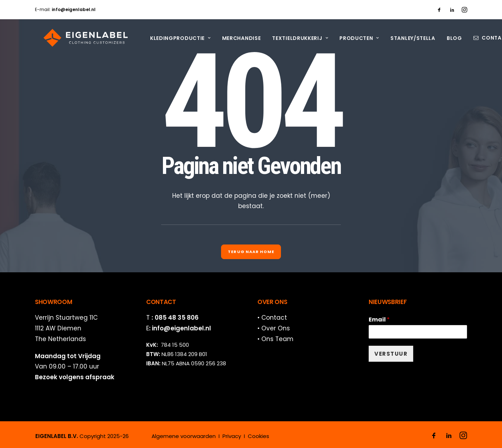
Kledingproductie (172, 38)
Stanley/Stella (404, 38)
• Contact (272, 318)
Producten (351, 38)
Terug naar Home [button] (251, 252)
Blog (446, 38)
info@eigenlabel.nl (181, 328)
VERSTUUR (391, 354)
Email (379, 320)
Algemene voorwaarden (184, 436)
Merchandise (233, 38)
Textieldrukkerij (291, 38)
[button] (439, 10)
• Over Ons (274, 328)
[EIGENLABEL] (77, 38)
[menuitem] (439, 10)
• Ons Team (275, 339)
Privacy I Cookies (246, 436)
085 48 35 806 (177, 318)
